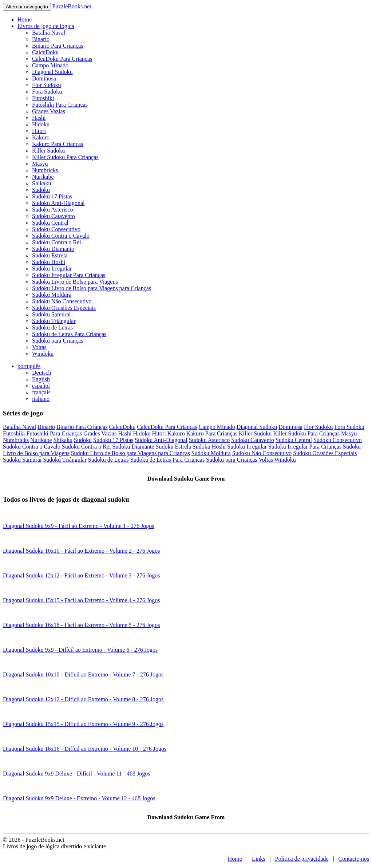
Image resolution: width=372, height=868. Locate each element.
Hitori (39, 131)
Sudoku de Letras (52, 328)
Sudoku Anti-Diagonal (58, 203)
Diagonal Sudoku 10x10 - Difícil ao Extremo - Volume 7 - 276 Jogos (83, 674)
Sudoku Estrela (50, 255)
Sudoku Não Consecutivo (62, 301)
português (29, 366)
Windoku (43, 354)
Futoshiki (43, 98)
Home (25, 19)
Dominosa (44, 78)
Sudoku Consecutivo (56, 229)
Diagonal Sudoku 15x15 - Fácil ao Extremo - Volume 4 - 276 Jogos (81, 600)
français (41, 392)
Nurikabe (43, 177)
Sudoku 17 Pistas (52, 196)
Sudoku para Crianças (58, 341)
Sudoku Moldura (52, 295)
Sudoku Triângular (54, 321)
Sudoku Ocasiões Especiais (64, 308)
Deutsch (41, 373)
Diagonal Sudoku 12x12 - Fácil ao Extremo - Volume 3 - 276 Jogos (81, 575)
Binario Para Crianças (58, 46)
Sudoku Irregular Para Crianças (69, 275)
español (41, 386)
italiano (41, 399)
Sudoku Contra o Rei (57, 242)
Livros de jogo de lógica (46, 26)
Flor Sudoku (47, 85)
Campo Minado (50, 65)
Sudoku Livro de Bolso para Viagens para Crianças (92, 288)
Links (258, 859)
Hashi (39, 118)
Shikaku (41, 183)
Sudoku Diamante (53, 249)
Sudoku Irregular (52, 269)
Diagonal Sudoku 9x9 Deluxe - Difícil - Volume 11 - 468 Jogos (77, 774)
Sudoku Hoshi (49, 262)
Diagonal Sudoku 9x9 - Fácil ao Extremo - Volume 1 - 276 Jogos (78, 526)
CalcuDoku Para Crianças (62, 59)
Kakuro (41, 137)
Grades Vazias (49, 111)
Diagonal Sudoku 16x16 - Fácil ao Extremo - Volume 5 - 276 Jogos (81, 625)
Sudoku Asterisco (52, 210)
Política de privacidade (302, 859)
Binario (41, 39)
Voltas (39, 347)
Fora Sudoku (47, 92)
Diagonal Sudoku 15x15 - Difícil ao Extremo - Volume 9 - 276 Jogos (83, 724)
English (41, 379)
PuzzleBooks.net (72, 6)
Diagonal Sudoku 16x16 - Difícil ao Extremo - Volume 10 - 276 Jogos (85, 749)
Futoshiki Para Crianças (60, 105)
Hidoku (41, 124)
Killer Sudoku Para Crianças (65, 157)
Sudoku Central (50, 223)
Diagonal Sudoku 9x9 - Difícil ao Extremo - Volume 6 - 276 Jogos (80, 650)
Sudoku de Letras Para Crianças (69, 334)
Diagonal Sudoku (52, 72)
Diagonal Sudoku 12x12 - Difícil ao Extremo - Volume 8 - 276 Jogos (83, 699)
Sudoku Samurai (51, 314)
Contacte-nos (354, 859)
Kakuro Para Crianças (58, 144)
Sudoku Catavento (54, 216)
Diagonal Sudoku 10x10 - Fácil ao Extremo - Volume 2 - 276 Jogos (81, 551)
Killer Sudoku (48, 151)
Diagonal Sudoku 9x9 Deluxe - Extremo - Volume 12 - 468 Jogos (79, 798)
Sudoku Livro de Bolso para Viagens (75, 282)
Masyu (40, 164)
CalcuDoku (45, 52)
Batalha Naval (49, 33)
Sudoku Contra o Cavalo (61, 236)
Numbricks (45, 170)
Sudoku (41, 190)
